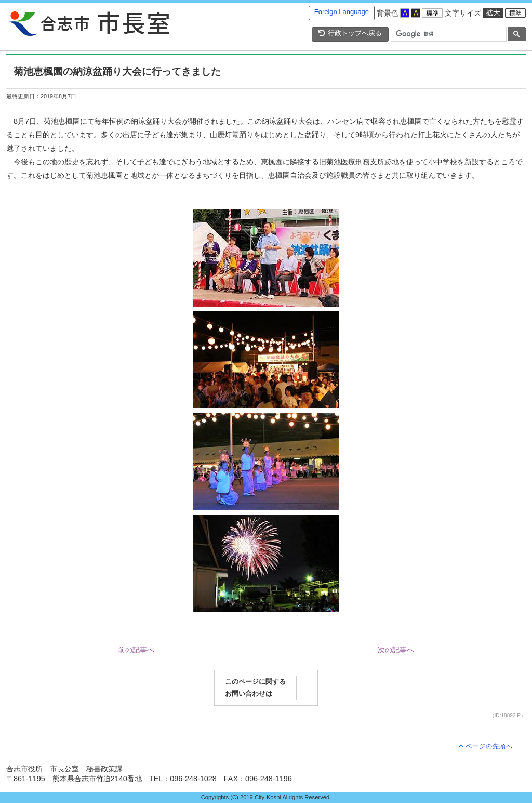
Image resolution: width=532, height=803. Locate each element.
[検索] (448, 34)
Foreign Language (342, 12)
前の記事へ (136, 650)
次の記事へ (396, 650)
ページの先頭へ (489, 746)
